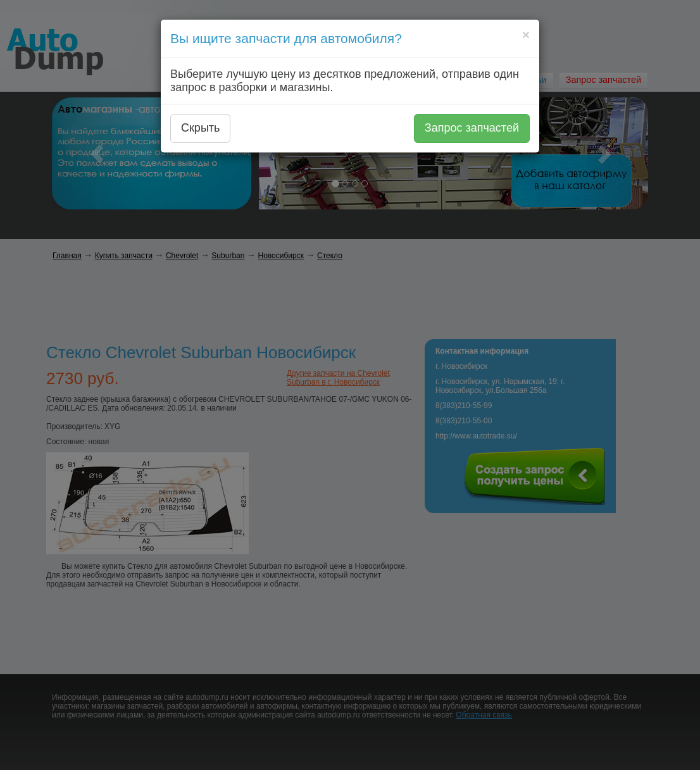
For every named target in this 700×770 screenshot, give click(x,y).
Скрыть (200, 128)
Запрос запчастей (472, 128)
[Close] (526, 34)
